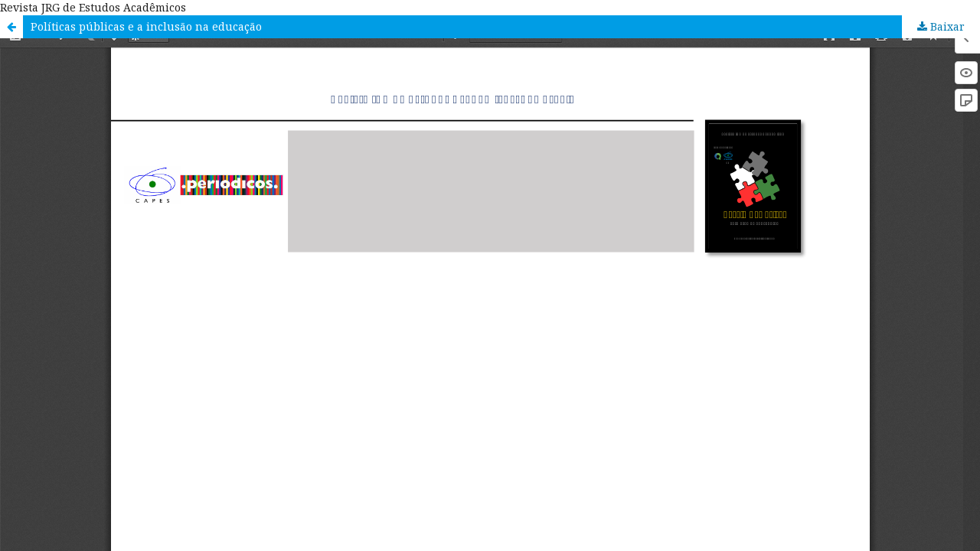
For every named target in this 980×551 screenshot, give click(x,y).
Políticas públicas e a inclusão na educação (146, 26)
